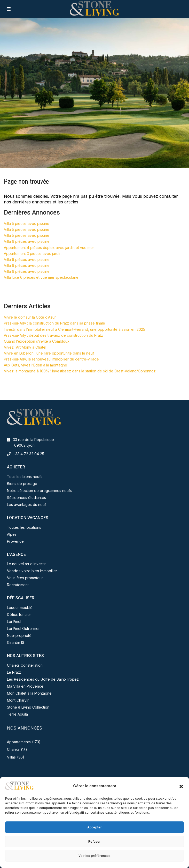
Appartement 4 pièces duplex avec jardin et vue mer (49, 248)
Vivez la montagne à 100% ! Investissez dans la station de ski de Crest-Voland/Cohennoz (80, 371)
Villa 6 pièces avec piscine (27, 241)
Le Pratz (14, 672)
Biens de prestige (22, 484)
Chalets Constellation (25, 665)
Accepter (94, 827)
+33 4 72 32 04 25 (29, 454)
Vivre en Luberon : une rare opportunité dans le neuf (49, 353)
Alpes (12, 534)
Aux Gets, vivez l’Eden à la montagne (36, 365)
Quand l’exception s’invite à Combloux (37, 341)
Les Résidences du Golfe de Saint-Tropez (43, 679)
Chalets (13, 749)
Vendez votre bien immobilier (32, 571)
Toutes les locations (24, 527)
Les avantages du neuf (26, 505)
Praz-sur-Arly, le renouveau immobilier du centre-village (51, 359)
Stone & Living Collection (28, 707)
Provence (15, 541)
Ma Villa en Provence (25, 686)
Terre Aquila (17, 714)
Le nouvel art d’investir (26, 564)
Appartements (19, 742)
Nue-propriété (19, 635)
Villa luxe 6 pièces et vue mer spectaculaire (41, 277)
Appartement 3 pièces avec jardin (33, 253)
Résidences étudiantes (26, 498)
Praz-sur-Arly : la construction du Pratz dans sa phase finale (54, 323)
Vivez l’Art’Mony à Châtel (25, 347)
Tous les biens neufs (25, 477)
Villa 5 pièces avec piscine (27, 223)
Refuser (94, 841)
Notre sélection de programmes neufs (39, 491)
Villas (11, 757)
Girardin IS (16, 642)
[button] (181, 786)
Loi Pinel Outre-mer (23, 628)
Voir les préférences (94, 856)
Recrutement (18, 585)
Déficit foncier (19, 615)
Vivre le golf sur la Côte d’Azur (30, 317)
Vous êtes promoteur (25, 578)
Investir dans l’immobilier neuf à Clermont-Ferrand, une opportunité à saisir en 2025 (74, 329)
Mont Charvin (18, 700)
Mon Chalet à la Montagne (29, 693)
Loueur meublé (20, 608)
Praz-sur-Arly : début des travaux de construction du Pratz (53, 335)
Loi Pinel (14, 621)
